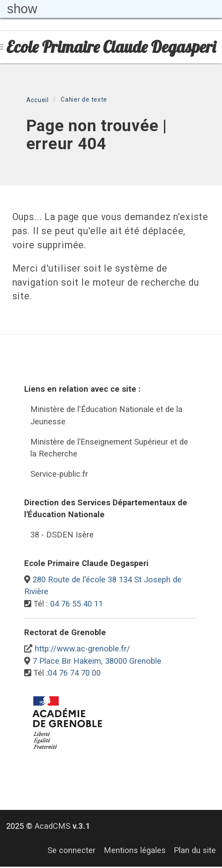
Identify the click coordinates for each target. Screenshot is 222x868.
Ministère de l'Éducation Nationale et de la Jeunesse (106, 415)
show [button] (22, 9)
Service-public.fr (59, 474)
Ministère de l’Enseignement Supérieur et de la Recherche (109, 448)
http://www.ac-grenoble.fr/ (82, 649)
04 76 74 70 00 (74, 673)
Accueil (38, 100)
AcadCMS (62, 826)
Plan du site (195, 850)
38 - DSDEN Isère (62, 535)
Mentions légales (135, 850)
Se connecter (71, 850)
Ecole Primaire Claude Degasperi (111, 47)
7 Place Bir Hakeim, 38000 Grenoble (97, 661)
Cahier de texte (84, 99)
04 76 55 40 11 (76, 604)
